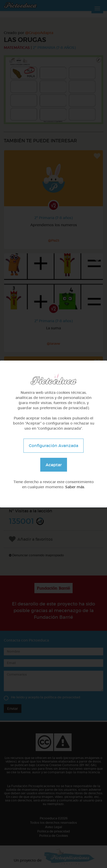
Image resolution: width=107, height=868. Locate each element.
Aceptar (54, 465)
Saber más (75, 487)
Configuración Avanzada (53, 446)
